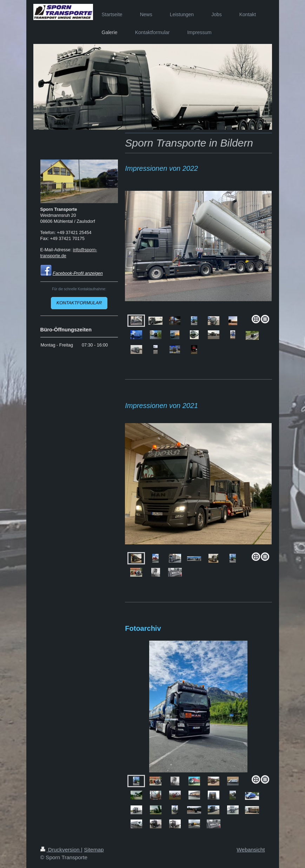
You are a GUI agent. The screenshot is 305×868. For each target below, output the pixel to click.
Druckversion (61, 850)
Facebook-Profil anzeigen (78, 273)
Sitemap (94, 850)
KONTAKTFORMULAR (79, 303)
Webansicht (251, 850)
